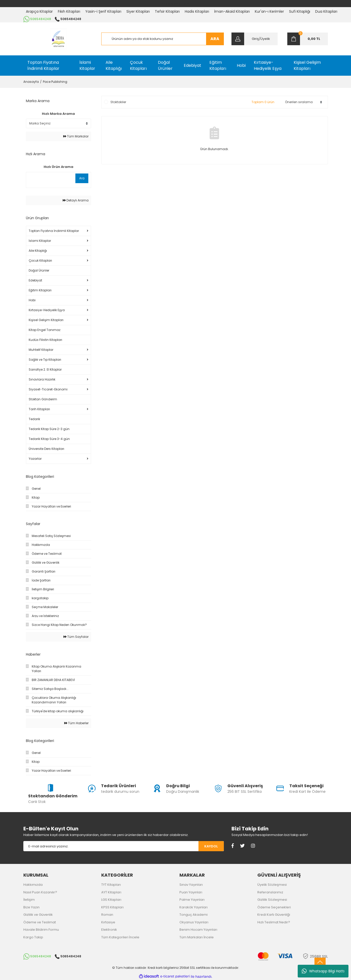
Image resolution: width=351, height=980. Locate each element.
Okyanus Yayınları (194, 922)
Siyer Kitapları (138, 11)
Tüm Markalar (76, 136)
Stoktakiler (118, 102)
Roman (107, 915)
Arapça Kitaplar (39, 11)
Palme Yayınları (192, 900)
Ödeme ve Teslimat (40, 922)
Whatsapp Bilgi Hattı (323, 971)
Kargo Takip (33, 937)
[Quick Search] (50, 178)
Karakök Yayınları (194, 907)
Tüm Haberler (76, 723)
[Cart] (308, 39)
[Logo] (59, 39)
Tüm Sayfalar (76, 637)
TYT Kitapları (111, 885)
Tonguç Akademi (194, 915)
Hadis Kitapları (197, 11)
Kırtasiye (108, 922)
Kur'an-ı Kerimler (269, 11)
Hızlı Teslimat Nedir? (274, 922)
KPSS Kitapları (112, 907)
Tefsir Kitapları (167, 11)
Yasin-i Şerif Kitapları (103, 11)
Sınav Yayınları (191, 885)
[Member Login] (255, 39)
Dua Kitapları (326, 11)
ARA (215, 39)
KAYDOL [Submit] (211, 846)
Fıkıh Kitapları (69, 11)
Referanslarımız (270, 892)
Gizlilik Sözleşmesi (272, 900)
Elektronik (109, 930)
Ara (82, 178)
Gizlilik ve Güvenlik (38, 915)
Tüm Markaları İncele (197, 937)
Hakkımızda (33, 885)
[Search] (163, 39)
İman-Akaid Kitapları (232, 11)
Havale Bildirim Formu (41, 930)
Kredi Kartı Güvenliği (274, 915)
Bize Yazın (31, 907)
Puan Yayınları (191, 892)
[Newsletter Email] (111, 846)
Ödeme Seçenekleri (274, 907)
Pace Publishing (55, 82)
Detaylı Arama (76, 200)
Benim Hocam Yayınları (198, 930)
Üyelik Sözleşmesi (272, 885)
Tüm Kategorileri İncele (120, 937)
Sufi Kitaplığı (300, 11)
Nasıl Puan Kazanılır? (40, 892)
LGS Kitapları (111, 900)
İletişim (29, 900)
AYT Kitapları (111, 892)
